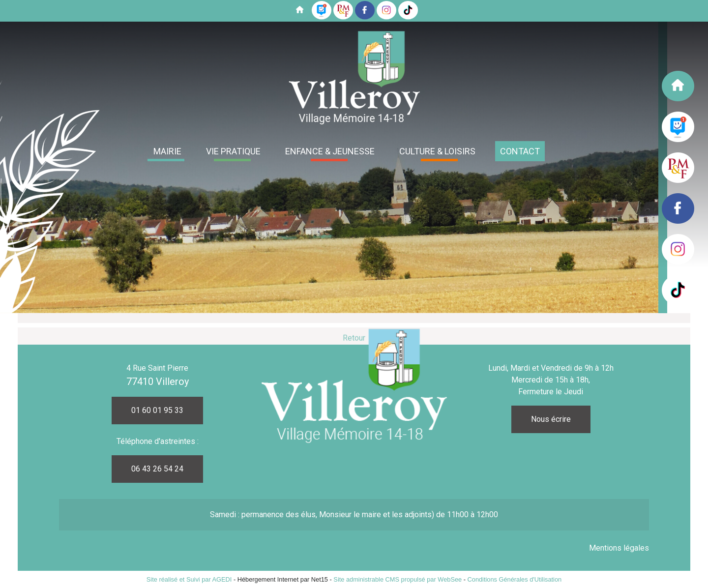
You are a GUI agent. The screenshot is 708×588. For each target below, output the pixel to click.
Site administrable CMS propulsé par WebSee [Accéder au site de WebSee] (398, 579)
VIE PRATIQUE (233, 151)
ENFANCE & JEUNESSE (330, 151)
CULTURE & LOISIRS (437, 151)
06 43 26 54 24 (157, 469)
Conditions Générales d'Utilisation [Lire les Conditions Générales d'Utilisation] (515, 579)
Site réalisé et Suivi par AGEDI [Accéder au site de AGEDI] (189, 579)
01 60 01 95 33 (157, 410)
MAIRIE (167, 151)
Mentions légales (619, 548)
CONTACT (520, 151)
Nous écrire (551, 419)
